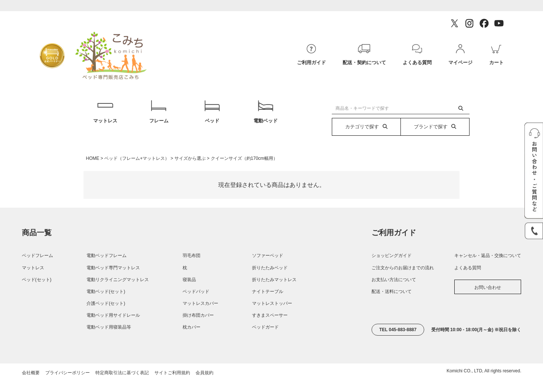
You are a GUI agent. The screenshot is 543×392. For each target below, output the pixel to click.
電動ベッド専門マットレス (113, 279)
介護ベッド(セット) (106, 314)
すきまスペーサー (270, 327)
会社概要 (31, 384)
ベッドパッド (196, 303)
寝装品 (189, 291)
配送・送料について (392, 303)
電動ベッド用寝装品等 (109, 339)
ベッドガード (265, 339)
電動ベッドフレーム (107, 267)
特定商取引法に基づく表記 (122, 384)
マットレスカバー (200, 314)
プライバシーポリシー (68, 384)
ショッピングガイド (392, 267)
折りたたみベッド (270, 279)
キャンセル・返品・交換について (488, 267)
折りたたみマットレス (274, 291)
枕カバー (192, 339)
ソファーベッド (268, 267)
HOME (93, 169)
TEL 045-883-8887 (398, 341)
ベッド (212, 117)
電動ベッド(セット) (106, 303)
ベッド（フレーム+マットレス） (137, 169)
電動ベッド (265, 117)
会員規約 (205, 384)
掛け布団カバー (198, 327)
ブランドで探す (435, 127)
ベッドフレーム (37, 267)
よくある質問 (468, 279)
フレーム (158, 117)
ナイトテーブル (268, 303)
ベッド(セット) (37, 291)
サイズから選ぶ (190, 169)
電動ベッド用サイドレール (113, 327)
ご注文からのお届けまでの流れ (403, 279)
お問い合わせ (488, 299)
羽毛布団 (192, 267)
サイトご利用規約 (172, 384)
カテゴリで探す (366, 127)
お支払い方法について (394, 291)
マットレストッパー (272, 314)
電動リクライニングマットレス (118, 291)
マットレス (105, 117)
